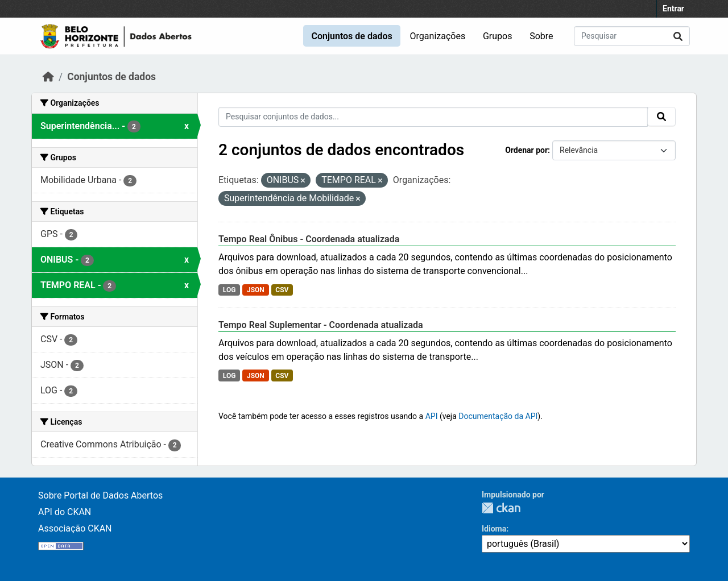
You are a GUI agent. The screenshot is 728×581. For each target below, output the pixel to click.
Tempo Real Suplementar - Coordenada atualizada (321, 325)
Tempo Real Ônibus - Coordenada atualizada (309, 239)
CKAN (501, 508)
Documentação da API (498, 416)
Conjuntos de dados (351, 36)
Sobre (541, 36)
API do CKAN (65, 512)
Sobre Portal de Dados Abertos (100, 495)
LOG (229, 290)
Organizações (438, 36)
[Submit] (678, 36)
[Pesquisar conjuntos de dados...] (632, 36)
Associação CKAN (75, 528)
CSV (282, 290)
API (432, 416)
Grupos (498, 36)
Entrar (673, 9)
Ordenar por (526, 150)
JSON (256, 290)
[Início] (48, 77)
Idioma (494, 529)
